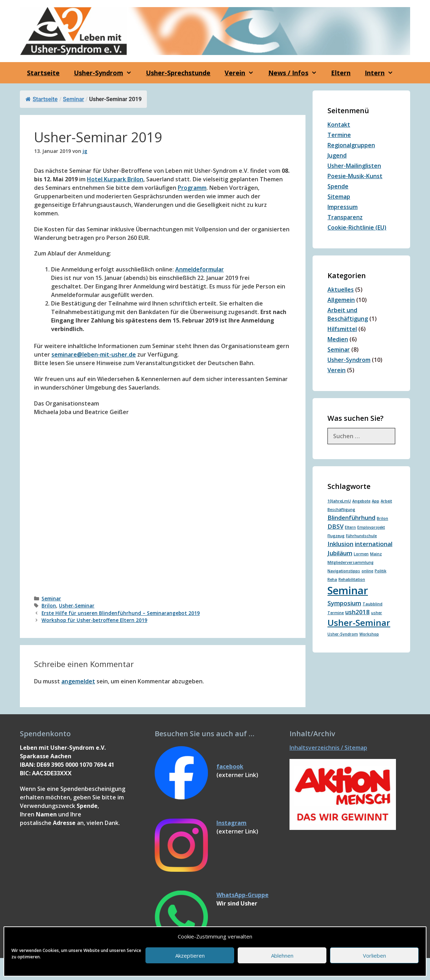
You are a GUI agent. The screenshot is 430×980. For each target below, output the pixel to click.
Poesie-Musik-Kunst (355, 176)
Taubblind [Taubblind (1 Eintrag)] (373, 604)
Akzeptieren (190, 956)
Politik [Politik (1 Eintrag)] (381, 571)
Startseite (43, 73)
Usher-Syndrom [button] (106, 73)
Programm (192, 188)
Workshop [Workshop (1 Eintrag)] (369, 634)
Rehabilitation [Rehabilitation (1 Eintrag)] (352, 579)
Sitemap (339, 197)
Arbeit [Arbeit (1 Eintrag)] (386, 501)
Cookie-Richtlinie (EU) (357, 227)
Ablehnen (282, 956)
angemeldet (78, 681)
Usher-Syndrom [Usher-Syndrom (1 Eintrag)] (343, 634)
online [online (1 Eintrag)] (367, 571)
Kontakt (339, 125)
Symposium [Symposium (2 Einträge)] (344, 603)
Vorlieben (374, 956)
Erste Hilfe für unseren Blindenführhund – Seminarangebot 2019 (121, 613)
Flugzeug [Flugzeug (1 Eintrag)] (336, 536)
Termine (339, 135)
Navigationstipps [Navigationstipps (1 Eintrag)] (344, 571)
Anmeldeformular (200, 269)
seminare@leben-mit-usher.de (94, 354)
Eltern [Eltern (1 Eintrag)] (350, 527)
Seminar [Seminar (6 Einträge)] (348, 590)
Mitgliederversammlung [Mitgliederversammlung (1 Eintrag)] (351, 562)
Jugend (337, 155)
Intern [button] (382, 73)
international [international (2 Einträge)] (374, 544)
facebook (230, 766)
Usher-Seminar (77, 605)
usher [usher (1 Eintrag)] (377, 613)
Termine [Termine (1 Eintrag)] (336, 613)
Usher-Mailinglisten (354, 166)
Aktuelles (341, 290)
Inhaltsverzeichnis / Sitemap (328, 748)
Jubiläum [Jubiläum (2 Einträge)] (340, 553)
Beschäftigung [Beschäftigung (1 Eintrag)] (341, 510)
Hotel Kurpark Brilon (115, 179)
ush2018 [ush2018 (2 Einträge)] (357, 612)
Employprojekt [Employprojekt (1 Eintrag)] (371, 527)
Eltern (341, 73)
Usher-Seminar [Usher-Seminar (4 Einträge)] (359, 623)
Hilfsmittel (342, 329)
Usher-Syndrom (349, 360)
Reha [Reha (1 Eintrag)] (332, 579)
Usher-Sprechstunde (178, 73)
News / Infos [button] (296, 73)
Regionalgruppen (351, 145)
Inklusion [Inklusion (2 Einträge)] (340, 544)
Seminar (73, 99)
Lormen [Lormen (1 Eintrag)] (361, 554)
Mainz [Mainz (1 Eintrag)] (376, 554)
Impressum (343, 207)
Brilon (49, 605)
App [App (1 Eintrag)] (376, 501)
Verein (337, 370)
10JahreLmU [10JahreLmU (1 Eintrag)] (339, 501)
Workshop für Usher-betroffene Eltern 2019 (94, 620)
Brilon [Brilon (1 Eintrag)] (382, 518)
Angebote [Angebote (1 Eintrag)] (361, 501)
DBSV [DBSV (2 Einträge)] (335, 526)
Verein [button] (243, 73)
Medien (338, 339)
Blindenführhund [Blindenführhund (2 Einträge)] (351, 517)
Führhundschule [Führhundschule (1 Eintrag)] (361, 536)
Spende (338, 186)
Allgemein (341, 300)
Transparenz (345, 217)
